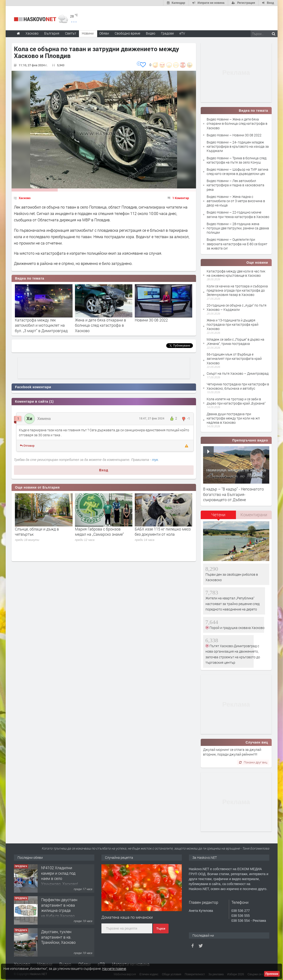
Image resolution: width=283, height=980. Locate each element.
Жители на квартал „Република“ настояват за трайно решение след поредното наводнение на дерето (233, 604)
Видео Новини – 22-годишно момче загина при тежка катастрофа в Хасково (238, 214)
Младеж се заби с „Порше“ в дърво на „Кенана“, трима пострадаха (235, 341)
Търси (161, 929)
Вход (104, 470)
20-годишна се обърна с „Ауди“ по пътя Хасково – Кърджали (237, 307)
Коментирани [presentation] (254, 515)
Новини (88, 33)
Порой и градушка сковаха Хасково (237, 628)
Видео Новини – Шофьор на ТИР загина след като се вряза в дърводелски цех (237, 171)
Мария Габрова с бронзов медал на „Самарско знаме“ (99, 532)
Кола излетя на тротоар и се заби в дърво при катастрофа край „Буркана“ (236, 401)
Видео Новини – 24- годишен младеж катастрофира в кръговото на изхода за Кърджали (238, 146)
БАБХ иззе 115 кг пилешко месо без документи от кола (163, 532)
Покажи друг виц (253, 762)
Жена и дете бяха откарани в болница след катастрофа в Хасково (100, 325)
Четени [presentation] (218, 515)
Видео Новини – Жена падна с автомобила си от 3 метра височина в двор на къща (236, 201)
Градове (167, 33)
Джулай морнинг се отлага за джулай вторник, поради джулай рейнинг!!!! (232, 752)
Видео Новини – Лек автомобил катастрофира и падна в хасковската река (235, 185)
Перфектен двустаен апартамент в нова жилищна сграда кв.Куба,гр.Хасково (59, 908)
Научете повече (114, 969)
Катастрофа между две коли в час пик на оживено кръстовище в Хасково (236, 273)
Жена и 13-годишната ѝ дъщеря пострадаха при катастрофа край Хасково (233, 324)
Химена (44, 418)
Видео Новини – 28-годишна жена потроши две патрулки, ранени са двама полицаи (238, 228)
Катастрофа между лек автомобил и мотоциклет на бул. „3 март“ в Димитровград (41, 325)
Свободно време (127, 33)
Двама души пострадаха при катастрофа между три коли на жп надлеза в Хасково (233, 418)
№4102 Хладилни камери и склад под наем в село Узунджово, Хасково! (60, 876)
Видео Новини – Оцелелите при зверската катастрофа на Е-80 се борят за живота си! (237, 244)
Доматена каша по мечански (127, 917)
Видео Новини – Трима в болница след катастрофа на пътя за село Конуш (237, 160)
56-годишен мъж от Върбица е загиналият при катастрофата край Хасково (234, 359)
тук (155, 460)
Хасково (25, 198)
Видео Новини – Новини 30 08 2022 (234, 135)
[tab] (218, 516)
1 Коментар (181, 198)
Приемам (272, 974)
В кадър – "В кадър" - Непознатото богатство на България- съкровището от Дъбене (233, 494)
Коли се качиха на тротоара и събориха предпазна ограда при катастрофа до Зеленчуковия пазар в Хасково (237, 290)
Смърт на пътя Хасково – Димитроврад (238, 373)
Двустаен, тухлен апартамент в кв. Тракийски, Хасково (58, 937)
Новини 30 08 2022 (151, 320)
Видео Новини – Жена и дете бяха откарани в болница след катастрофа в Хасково (237, 123)
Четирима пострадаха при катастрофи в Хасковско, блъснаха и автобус (238, 386)
